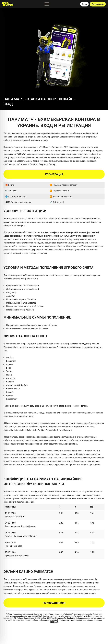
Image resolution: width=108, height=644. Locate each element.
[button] (54, 56)
